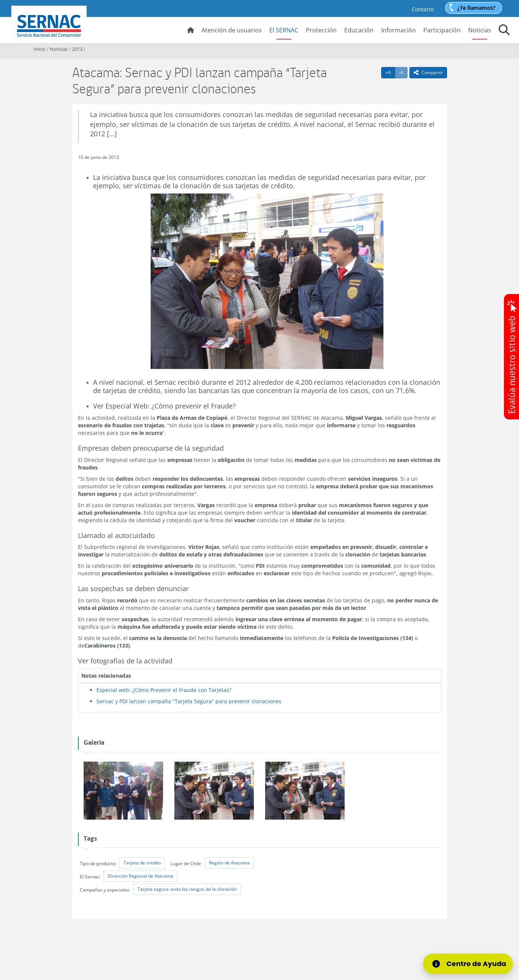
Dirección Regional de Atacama (140, 876)
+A (390, 72)
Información (398, 30)
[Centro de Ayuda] (468, 964)
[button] (504, 31)
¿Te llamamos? (476, 8)
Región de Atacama (229, 863)
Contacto (423, 9)
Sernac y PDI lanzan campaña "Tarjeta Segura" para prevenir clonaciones (189, 701)
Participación (442, 30)
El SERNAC (284, 30)
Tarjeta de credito (142, 863)
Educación (359, 30)
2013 (77, 49)
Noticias (480, 30)
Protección (321, 30)
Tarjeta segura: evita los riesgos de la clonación (187, 889)
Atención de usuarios (232, 30)
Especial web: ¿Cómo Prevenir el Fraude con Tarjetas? (164, 690)
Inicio (40, 49)
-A (403, 72)
